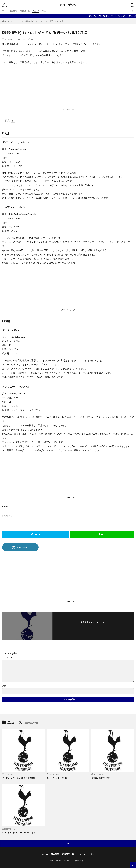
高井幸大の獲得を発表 (101, 778)
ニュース (40, 11)
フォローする (93, 626)
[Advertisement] (68, 87)
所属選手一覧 (27, 11)
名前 (4, 686)
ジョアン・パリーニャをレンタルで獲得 (20, 778)
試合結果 (15, 11)
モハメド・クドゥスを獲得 (59, 778)
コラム (50, 11)
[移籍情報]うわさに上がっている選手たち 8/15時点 (44, 21)
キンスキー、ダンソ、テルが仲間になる (20, 832)
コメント (7, 658)
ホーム (5, 11)
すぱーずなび (68, 5)
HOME (7, 21)
